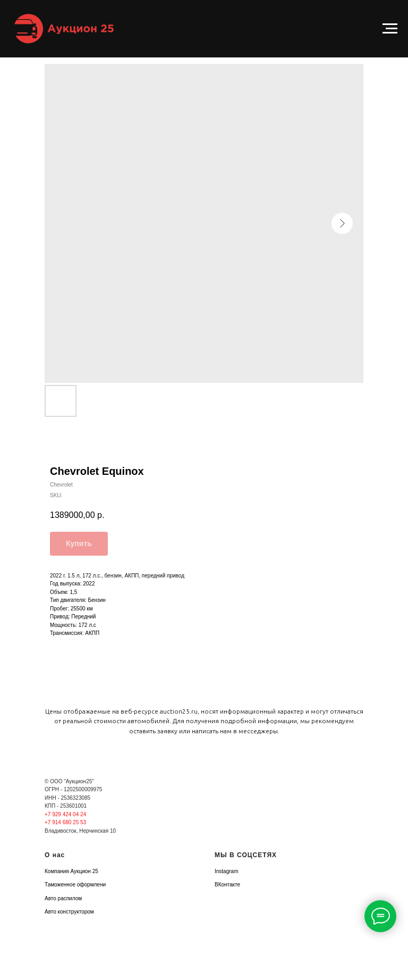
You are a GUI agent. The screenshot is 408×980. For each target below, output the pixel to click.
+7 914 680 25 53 (65, 822)
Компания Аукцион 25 (71, 871)
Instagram (226, 871)
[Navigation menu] (390, 29)
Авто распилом (63, 898)
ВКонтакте (227, 885)
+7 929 (54, 814)
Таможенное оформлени (75, 885)
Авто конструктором (69, 912)
